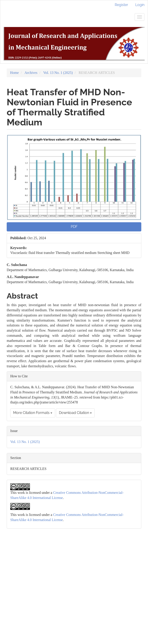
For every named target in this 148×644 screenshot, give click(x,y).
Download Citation (75, 413)
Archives (31, 73)
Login (140, 5)
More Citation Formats (33, 413)
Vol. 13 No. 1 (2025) (58, 73)
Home (14, 73)
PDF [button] (74, 227)
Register (121, 5)
